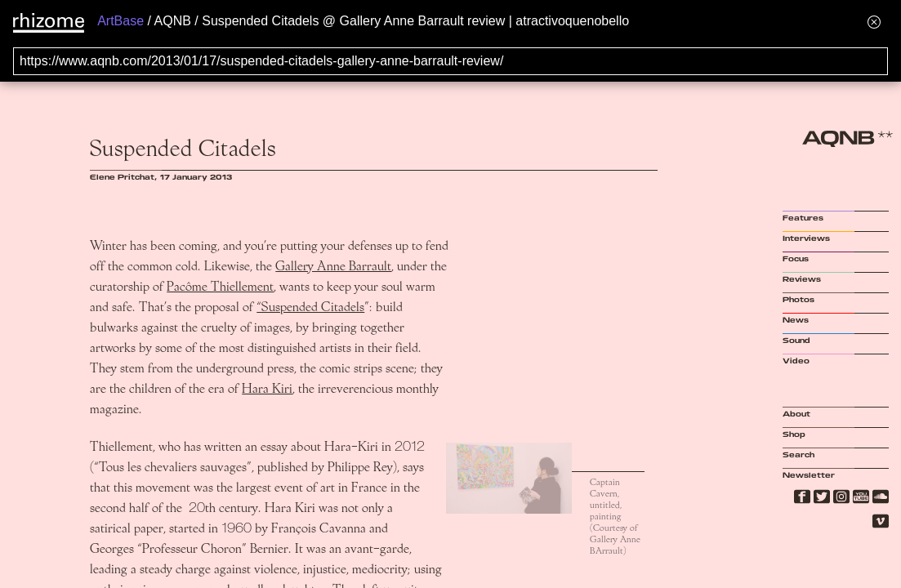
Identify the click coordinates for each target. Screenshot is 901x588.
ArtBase (120, 21)
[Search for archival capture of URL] (450, 61)
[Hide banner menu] (874, 22)
